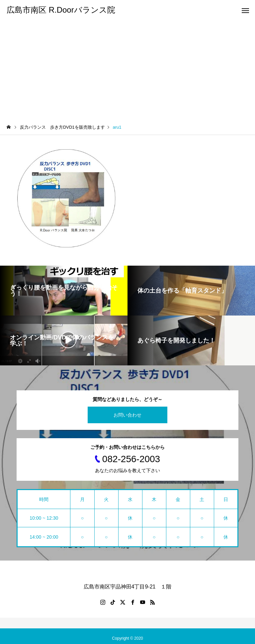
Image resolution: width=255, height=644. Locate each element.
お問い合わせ (127, 415)
